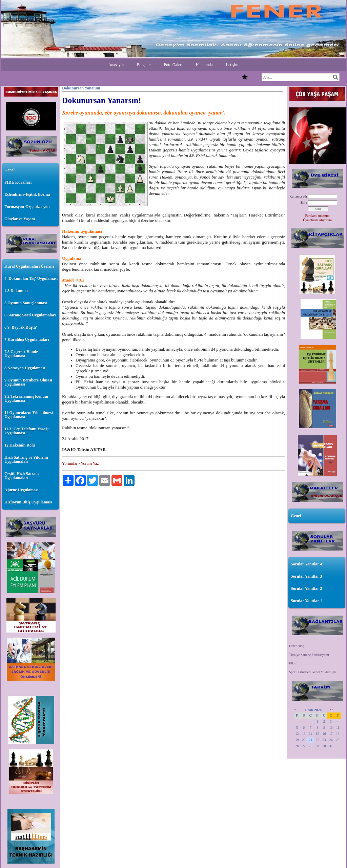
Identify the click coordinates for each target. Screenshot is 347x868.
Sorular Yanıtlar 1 (306, 601)
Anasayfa (116, 65)
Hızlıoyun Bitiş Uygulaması (28, 502)
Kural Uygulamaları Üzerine (29, 266)
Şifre (304, 202)
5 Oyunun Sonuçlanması (26, 303)
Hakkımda (204, 65)
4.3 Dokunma (16, 291)
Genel (9, 170)
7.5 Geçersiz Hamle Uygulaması (21, 354)
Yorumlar (70, 463)
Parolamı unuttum (318, 216)
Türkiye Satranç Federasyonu (309, 655)
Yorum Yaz (90, 463)
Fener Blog (297, 646)
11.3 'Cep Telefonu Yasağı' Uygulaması (27, 431)
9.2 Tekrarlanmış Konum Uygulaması (26, 398)
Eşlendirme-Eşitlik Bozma (27, 194)
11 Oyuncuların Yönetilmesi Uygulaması (29, 415)
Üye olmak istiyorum (317, 220)
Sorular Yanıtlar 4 (306, 564)
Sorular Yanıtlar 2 (306, 588)
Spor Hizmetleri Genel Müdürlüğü (312, 672)
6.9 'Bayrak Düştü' (21, 327)
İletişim (232, 65)
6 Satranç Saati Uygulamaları (30, 315)
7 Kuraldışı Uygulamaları (27, 339)
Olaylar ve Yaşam (20, 219)
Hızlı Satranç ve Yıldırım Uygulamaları (26, 459)
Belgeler (144, 65)
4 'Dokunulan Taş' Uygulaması (31, 278)
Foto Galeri (173, 65)
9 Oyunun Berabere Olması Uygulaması (28, 382)
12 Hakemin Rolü (20, 445)
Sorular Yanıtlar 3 (306, 576)
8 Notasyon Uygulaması (25, 368)
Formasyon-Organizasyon (27, 207)
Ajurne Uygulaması (21, 490)
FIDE (293, 663)
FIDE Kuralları (18, 182)
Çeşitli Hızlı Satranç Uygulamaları (22, 476)
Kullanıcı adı (298, 196)
